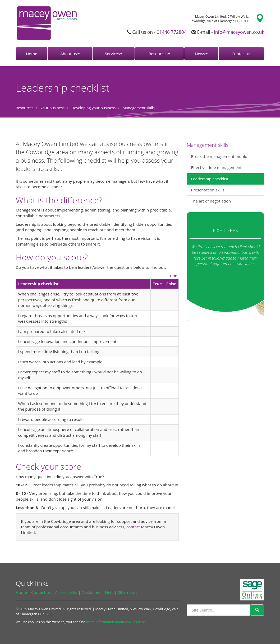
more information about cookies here (116, 622)
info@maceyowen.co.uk (239, 32)
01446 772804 (172, 32)
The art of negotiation (211, 201)
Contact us (241, 54)
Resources (159, 54)
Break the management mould (219, 156)
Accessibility (66, 592)
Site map (126, 592)
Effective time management (216, 167)
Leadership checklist (210, 179)
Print (175, 276)
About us (70, 54)
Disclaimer (91, 592)
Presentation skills (208, 190)
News (201, 54)
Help (109, 592)
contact (133, 527)
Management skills (139, 108)
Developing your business (93, 108)
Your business (52, 108)
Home (31, 54)
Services (114, 54)
